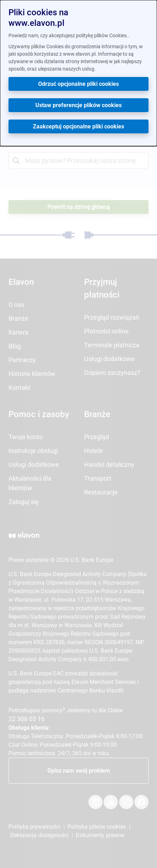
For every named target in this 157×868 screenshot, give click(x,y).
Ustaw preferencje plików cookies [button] (78, 105)
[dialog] (78, 73)
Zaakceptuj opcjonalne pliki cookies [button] (78, 126)
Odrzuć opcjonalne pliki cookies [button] (78, 84)
